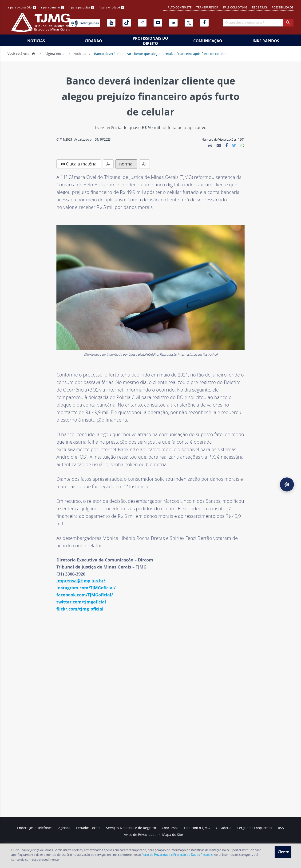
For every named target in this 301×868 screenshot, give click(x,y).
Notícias (36, 41)
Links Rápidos (265, 41)
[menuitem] (22, 7)
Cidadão (93, 41)
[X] (189, 23)
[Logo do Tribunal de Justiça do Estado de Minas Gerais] (42, 25)
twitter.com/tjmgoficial (81, 602)
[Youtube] (111, 23)
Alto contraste (180, 7)
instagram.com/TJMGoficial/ (86, 588)
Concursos (170, 828)
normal (126, 164)
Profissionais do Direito (150, 41)
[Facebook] (204, 23)
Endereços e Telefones (35, 828)
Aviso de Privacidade (140, 835)
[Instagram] (142, 23)
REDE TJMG (259, 7)
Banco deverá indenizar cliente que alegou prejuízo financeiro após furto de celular (160, 53)
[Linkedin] (173, 23)
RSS (281, 828)
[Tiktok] (127, 23)
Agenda (64, 828)
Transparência (207, 7)
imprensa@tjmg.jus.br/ (81, 581)
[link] (210, 146)
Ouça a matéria (81, 164)
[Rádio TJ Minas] (85, 23)
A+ (145, 164)
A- (108, 164)
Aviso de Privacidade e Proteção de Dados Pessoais (177, 855)
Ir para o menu (52, 7)
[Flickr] (158, 23)
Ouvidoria (224, 828)
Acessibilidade (283, 7)
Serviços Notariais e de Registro (131, 828)
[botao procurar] (288, 23)
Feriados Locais (88, 828)
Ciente (283, 852)
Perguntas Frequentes (255, 828)
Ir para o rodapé (111, 7)
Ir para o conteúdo (22, 7)
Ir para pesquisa (81, 7)
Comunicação (208, 41)
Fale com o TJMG (235, 7)
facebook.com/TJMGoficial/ (85, 595)
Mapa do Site (173, 835)
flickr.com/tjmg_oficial (80, 609)
